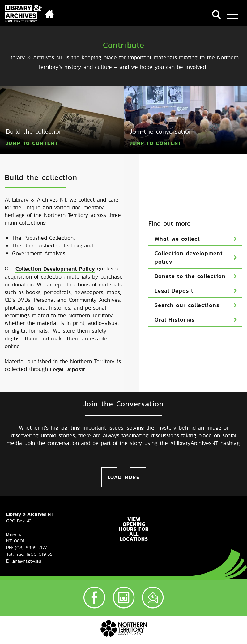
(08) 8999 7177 (31, 526)
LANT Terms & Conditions (148, 624)
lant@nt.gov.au (26, 539)
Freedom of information (98, 634)
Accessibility (198, 624)
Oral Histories (175, 309)
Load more (124, 455)
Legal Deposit (174, 280)
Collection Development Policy (55, 258)
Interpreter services (154, 634)
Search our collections (187, 294)
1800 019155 (39, 532)
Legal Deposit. (69, 358)
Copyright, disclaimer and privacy (74, 624)
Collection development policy (189, 247)
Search (216, 15)
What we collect (177, 228)
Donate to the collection (190, 265)
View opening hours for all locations (134, 507)
